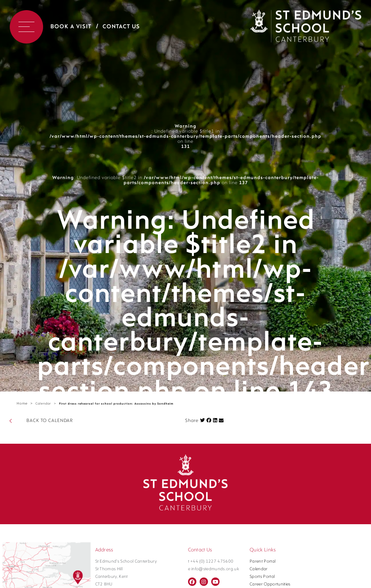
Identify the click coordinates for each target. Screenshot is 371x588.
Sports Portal (262, 577)
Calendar (43, 404)
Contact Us (121, 27)
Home (22, 404)
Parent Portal (262, 562)
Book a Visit (71, 27)
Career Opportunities (270, 584)
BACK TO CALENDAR (50, 421)
